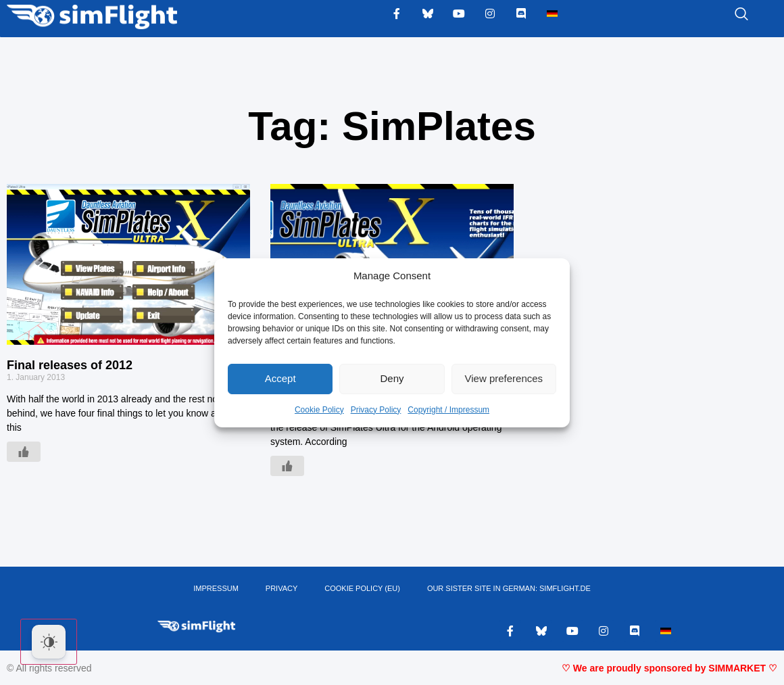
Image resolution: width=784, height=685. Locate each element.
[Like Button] (24, 452)
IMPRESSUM (216, 589)
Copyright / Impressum (448, 410)
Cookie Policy (319, 410)
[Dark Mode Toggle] (49, 642)
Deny (392, 378)
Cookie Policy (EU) (362, 589)
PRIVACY (281, 589)
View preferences (504, 378)
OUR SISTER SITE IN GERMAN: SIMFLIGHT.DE (509, 589)
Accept (280, 378)
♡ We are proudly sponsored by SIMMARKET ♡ (669, 668)
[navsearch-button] (725, 15)
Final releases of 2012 (70, 365)
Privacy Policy (376, 410)
